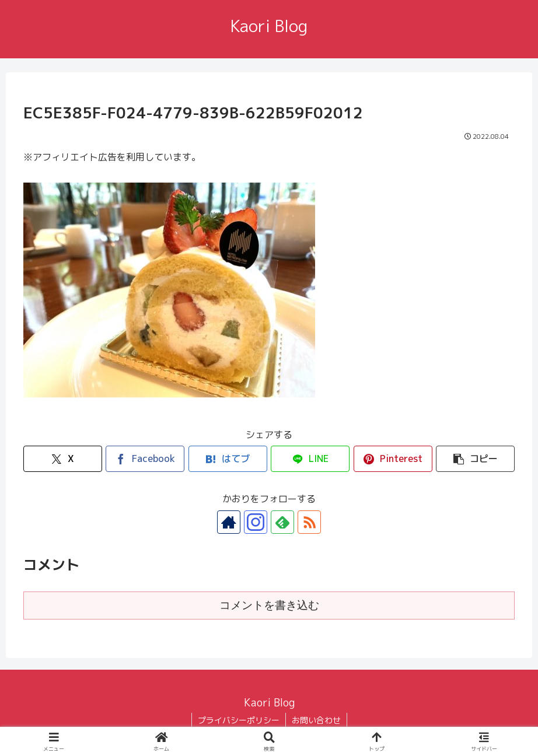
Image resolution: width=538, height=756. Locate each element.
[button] (475, 459)
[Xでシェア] (63, 459)
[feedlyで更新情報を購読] (282, 522)
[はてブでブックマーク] (228, 459)
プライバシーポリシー (239, 720)
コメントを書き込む (269, 605)
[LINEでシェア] (310, 459)
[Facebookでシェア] (145, 459)
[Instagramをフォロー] (256, 522)
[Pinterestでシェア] (393, 459)
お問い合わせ (316, 720)
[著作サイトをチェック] (229, 522)
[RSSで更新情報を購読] (309, 522)
